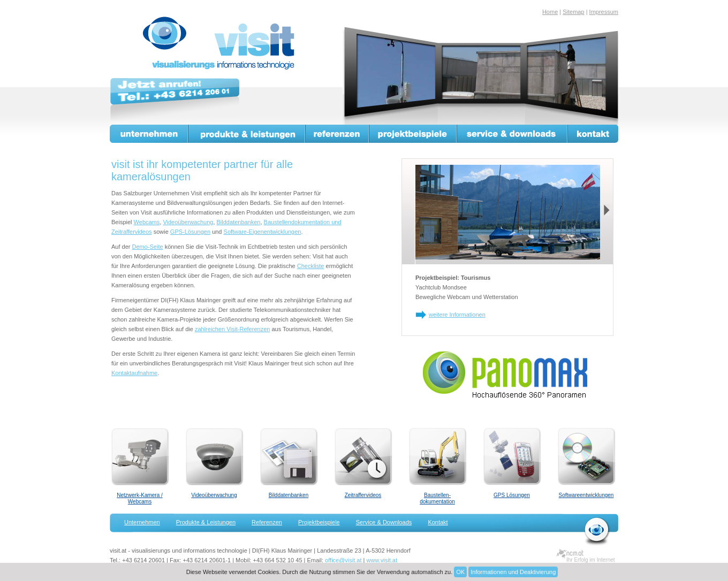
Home (550, 12)
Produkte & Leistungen (247, 134)
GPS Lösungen (512, 495)
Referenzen (338, 134)
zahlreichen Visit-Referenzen (232, 329)
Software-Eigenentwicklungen (263, 232)
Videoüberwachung (188, 222)
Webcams (147, 222)
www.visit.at (382, 560)
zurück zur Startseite (597, 531)
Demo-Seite (148, 247)
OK (460, 572)
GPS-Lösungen (190, 232)
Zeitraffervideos (363, 495)
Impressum (604, 12)
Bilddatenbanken (239, 222)
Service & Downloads (513, 134)
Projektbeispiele (413, 134)
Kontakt (593, 134)
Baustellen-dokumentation (437, 498)
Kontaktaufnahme (134, 373)
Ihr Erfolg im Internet (591, 560)
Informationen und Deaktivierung (513, 572)
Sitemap (573, 12)
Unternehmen (149, 134)
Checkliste (311, 266)
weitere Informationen (457, 315)
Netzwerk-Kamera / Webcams (140, 498)
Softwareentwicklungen (586, 495)
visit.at (221, 43)
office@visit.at (343, 560)
